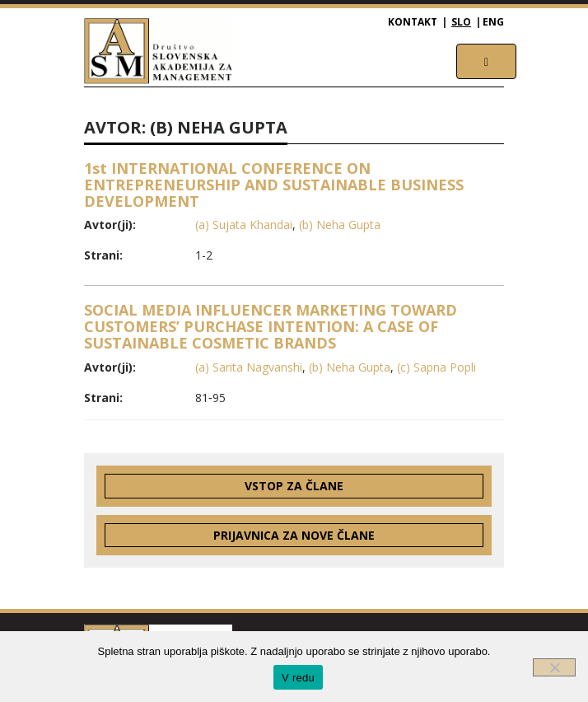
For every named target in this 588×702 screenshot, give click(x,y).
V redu (298, 678)
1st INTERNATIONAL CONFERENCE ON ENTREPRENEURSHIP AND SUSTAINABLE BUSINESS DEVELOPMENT (274, 185)
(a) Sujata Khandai (244, 225)
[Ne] (554, 667)
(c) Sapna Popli (436, 367)
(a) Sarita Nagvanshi (249, 367)
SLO (461, 22)
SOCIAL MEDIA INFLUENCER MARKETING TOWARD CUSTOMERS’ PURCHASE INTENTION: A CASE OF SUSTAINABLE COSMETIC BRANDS (271, 326)
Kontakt (413, 22)
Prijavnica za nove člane (294, 535)
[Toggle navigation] (486, 61)
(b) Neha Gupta (340, 225)
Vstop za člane (294, 486)
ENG (493, 22)
